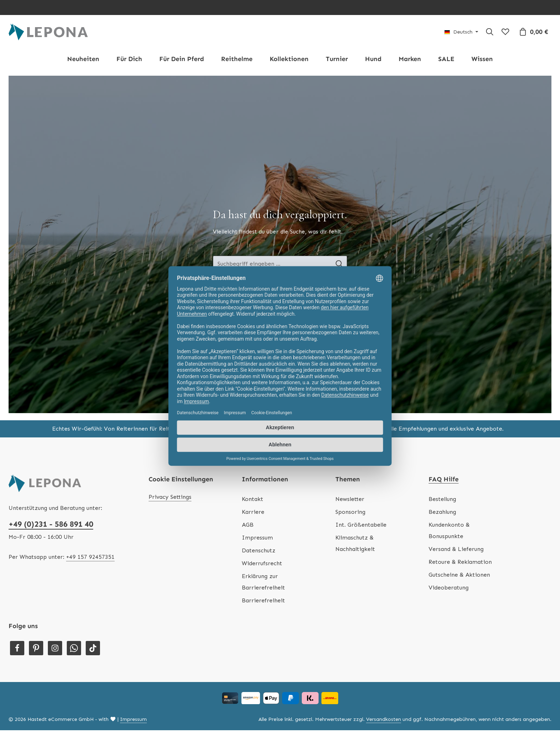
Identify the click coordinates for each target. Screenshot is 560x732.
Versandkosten (384, 721)
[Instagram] (55, 650)
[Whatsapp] (74, 650)
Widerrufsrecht (262, 565)
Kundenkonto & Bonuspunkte (449, 532)
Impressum (257, 539)
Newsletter (350, 501)
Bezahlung (442, 514)
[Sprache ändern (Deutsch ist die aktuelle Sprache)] (461, 33)
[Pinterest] (36, 650)
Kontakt (252, 501)
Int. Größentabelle (361, 527)
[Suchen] (490, 33)
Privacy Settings (170, 499)
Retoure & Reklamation (460, 564)
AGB (248, 527)
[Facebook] (17, 650)
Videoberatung (449, 589)
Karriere (253, 514)
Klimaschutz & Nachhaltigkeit (355, 545)
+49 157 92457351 (90, 559)
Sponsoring (350, 514)
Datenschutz (259, 552)
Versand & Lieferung (456, 551)
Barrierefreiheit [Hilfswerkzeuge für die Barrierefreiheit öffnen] (263, 602)
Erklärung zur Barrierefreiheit (263, 584)
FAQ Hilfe (444, 481)
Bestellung (442, 501)
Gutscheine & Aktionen (459, 576)
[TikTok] (93, 650)
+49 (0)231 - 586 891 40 (51, 526)
